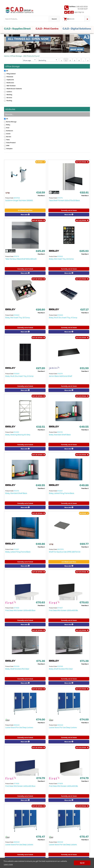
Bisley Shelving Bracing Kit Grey (18, 435)
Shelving (9, 95)
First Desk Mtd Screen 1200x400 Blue (20, 610)
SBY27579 (60, 549)
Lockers (9, 92)
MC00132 (17, 842)
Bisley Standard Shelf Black (60, 435)
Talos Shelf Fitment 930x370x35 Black (64, 200)
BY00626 (16, 374)
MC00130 (17, 725)
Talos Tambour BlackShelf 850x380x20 (21, 259)
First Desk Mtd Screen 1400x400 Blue (20, 786)
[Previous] (61, 60)
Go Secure (10, 131)
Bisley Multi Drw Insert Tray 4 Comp (63, 317)
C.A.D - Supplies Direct (17, 29)
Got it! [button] (82, 863)
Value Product (11, 143)
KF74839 (60, 783)
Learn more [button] (8, 864)
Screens (9, 98)
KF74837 (60, 608)
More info (25, 215)
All (7, 71)
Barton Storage (11, 122)
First (8, 128)
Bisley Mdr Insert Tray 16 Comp (18, 317)
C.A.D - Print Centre (47, 29)
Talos (8, 140)
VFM (8, 146)
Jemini (8, 134)
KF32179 (60, 374)
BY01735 (60, 432)
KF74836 (16, 608)
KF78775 (60, 198)
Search (54, 19)
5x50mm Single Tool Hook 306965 (19, 200)
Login (76, 12)
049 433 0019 (82, 6)
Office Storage (16, 56)
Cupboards (10, 80)
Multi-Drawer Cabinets (14, 89)
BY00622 (16, 315)
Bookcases (10, 83)
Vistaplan (9, 149)
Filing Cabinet (11, 74)
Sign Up (81, 12)
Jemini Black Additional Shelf (61, 376)
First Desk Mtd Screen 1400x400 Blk (63, 786)
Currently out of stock (69, 210)
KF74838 (16, 783)
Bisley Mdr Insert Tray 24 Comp (61, 259)
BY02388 (16, 666)
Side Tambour (11, 86)
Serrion (9, 137)
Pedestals (10, 77)
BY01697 (60, 491)
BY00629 (60, 315)
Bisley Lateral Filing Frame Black (62, 493)
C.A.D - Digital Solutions (77, 29)
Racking (9, 101)
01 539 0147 (83, 9)
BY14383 (16, 432)
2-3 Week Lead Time (25, 210)
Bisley (8, 125)
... (83, 60)
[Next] (88, 60)
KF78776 (16, 256)
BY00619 (60, 256)
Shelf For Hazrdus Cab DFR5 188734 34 (65, 552)
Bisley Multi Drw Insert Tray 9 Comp (19, 376)
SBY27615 (17, 198)
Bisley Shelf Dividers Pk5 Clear (17, 669)
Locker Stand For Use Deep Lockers (19, 727)
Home (6, 56)
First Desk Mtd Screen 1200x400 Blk (63, 610)
